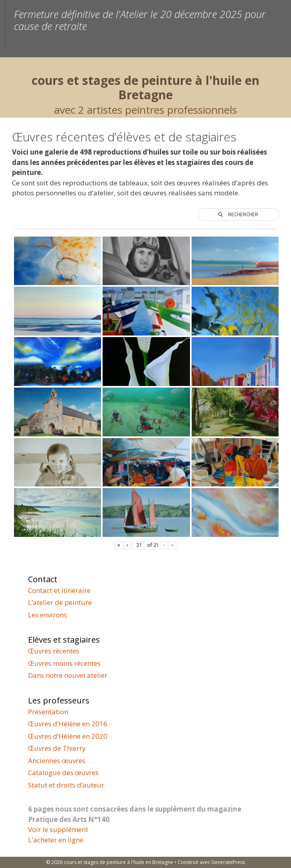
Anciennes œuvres (57, 761)
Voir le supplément (58, 829)
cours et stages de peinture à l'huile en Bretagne (145, 87)
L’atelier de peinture (60, 602)
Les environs (47, 615)
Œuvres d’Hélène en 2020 (68, 736)
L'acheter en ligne (56, 840)
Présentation (48, 712)
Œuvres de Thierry (57, 748)
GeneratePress (228, 862)
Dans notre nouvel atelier (68, 675)
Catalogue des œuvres (63, 773)
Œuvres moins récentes (64, 663)
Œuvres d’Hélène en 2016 (68, 724)
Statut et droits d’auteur (66, 785)
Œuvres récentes (54, 651)
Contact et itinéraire (59, 590)
